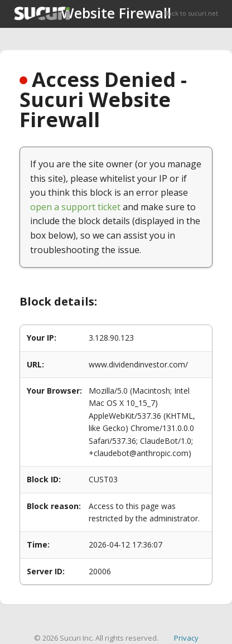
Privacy (186, 638)
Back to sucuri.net (191, 13)
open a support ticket (75, 207)
